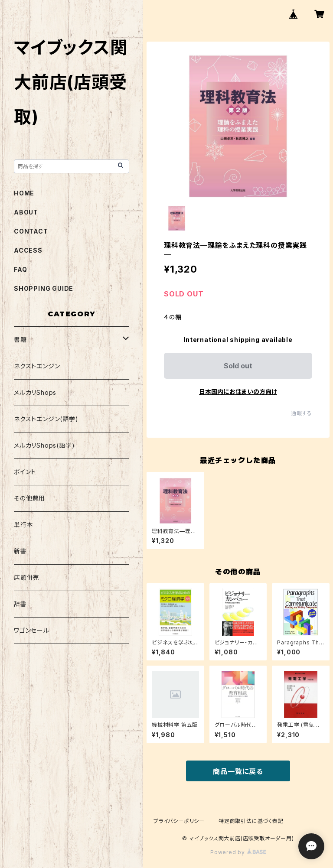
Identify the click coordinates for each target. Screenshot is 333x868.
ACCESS (28, 250)
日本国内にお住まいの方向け (238, 392)
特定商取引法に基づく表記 (251, 821)
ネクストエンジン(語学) (46, 419)
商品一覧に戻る (238, 771)
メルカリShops (35, 392)
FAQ (20, 269)
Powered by (238, 852)
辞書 (20, 604)
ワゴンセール (32, 630)
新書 (20, 551)
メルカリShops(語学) (44, 445)
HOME (24, 193)
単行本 (23, 525)
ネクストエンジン (37, 366)
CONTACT (31, 231)
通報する (302, 413)
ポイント (25, 472)
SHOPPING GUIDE (44, 288)
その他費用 (29, 498)
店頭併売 (27, 577)
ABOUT (26, 212)
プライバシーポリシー (179, 821)
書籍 (20, 340)
